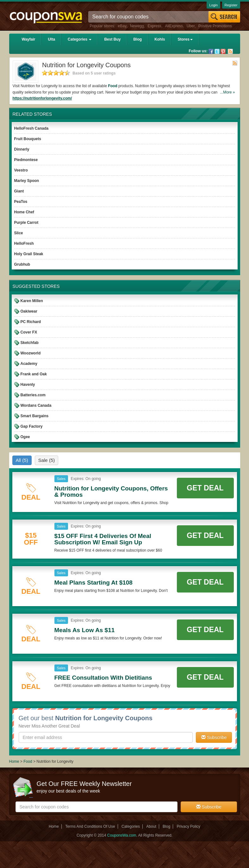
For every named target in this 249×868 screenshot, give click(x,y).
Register (231, 5)
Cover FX (29, 332)
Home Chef (24, 212)
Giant (19, 191)
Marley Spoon (27, 181)
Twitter (217, 51)
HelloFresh (24, 243)
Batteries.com (33, 395)
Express (154, 26)
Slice (19, 233)
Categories (80, 39)
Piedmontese (26, 160)
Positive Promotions (215, 26)
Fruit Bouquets (28, 139)
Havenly (28, 385)
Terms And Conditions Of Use (90, 826)
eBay (122, 26)
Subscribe (214, 737)
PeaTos (21, 202)
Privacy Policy (188, 826)
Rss (230, 51)
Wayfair (29, 39)
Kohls (160, 39)
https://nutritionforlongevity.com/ (42, 98)
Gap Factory (32, 426)
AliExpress (174, 26)
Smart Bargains (35, 416)
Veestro (21, 170)
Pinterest (223, 51)
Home (14, 761)
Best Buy (112, 39)
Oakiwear (29, 311)
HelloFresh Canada (31, 128)
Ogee (25, 437)
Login (213, 5)
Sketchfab (30, 343)
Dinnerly (22, 149)
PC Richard (31, 322)
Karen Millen (32, 301)
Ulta (51, 39)
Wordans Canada (36, 405)
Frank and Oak (34, 374)
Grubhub (22, 264)
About (151, 826)
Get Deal (205, 488)
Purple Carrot (26, 223)
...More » (227, 92)
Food (112, 86)
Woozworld (31, 353)
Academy (29, 364)
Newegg (137, 26)
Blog (137, 39)
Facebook (211, 51)
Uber (191, 26)
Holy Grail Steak (29, 254)
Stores (185, 39)
